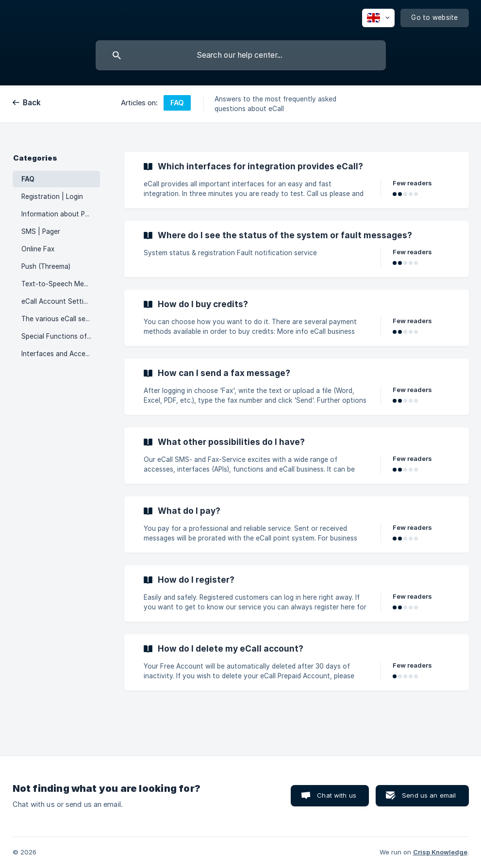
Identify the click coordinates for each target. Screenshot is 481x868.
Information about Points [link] (61, 214)
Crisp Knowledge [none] (440, 852)
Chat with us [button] (337, 795)
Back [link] (32, 103)
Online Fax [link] (38, 249)
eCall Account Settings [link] (58, 301)
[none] (378, 18)
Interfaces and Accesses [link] (60, 354)
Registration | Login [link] (52, 197)
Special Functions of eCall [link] (61, 336)
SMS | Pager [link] (41, 231)
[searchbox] (241, 55)
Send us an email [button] (429, 795)
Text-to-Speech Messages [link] (61, 284)
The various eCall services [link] (61, 319)
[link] (297, 180)
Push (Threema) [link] (46, 266)
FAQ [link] (28, 179)
